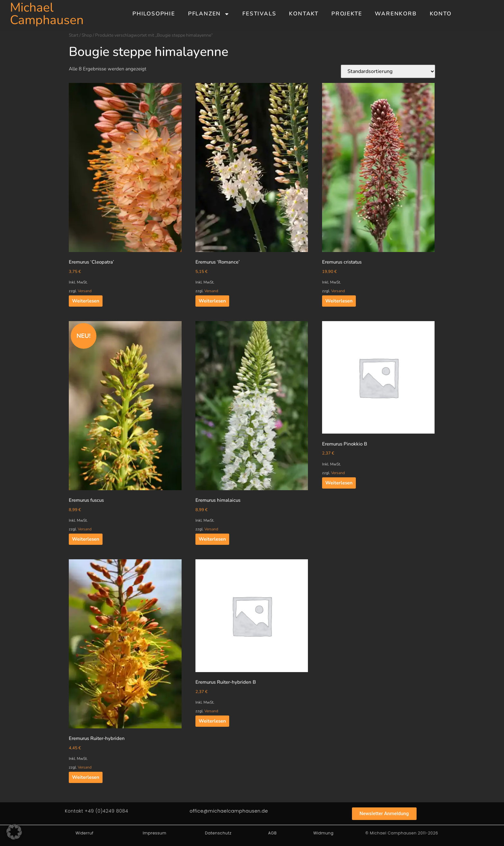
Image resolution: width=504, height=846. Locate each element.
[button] (14, 832)
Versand (85, 291)
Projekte (347, 14)
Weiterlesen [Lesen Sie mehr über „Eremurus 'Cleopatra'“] (86, 301)
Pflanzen (209, 14)
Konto (441, 14)
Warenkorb (396, 14)
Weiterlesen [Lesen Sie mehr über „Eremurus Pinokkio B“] (339, 483)
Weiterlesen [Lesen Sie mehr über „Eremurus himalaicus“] (212, 539)
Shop (87, 35)
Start (74, 35)
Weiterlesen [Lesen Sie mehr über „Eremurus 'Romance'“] (212, 301)
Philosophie (154, 14)
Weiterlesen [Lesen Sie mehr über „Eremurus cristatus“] (339, 301)
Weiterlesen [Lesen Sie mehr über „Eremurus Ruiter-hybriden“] (86, 777)
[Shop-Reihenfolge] (388, 71)
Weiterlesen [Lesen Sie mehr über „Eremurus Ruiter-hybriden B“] (212, 721)
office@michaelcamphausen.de (229, 811)
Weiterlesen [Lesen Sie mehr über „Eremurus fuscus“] (86, 539)
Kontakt (304, 14)
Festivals (259, 14)
